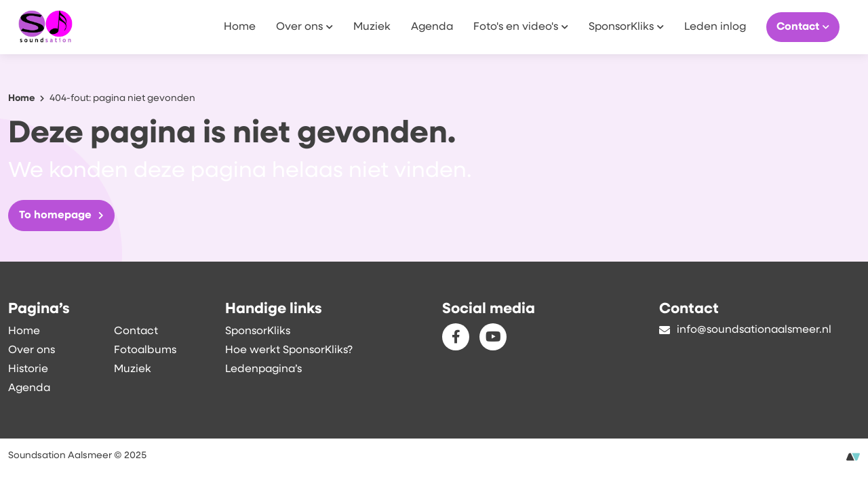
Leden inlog (715, 27)
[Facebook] (456, 337)
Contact (803, 26)
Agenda (432, 27)
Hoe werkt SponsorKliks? (289, 350)
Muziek (372, 27)
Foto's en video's (521, 26)
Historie (28, 369)
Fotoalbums (145, 350)
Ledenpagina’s (263, 369)
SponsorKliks (626, 26)
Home (240, 27)
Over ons (304, 26)
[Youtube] (493, 337)
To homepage (61, 216)
